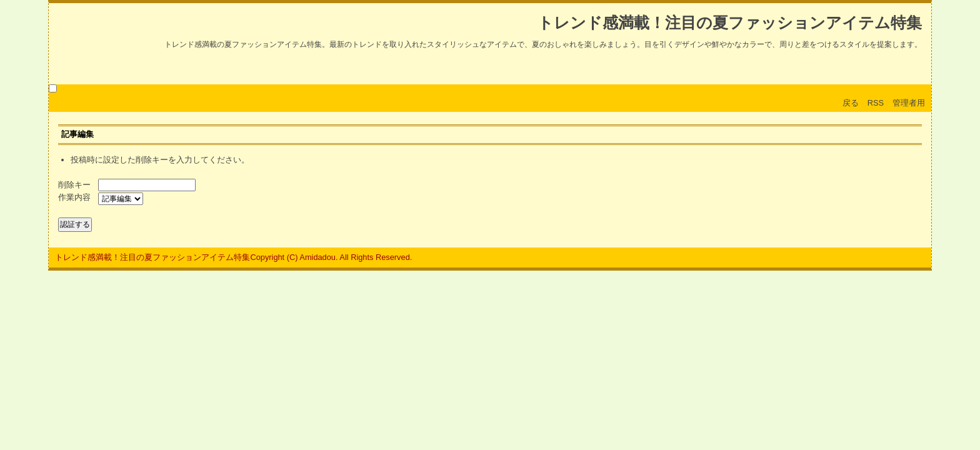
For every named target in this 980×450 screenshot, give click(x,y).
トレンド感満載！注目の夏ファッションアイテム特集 (730, 23)
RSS (876, 103)
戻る (851, 103)
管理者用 (909, 103)
